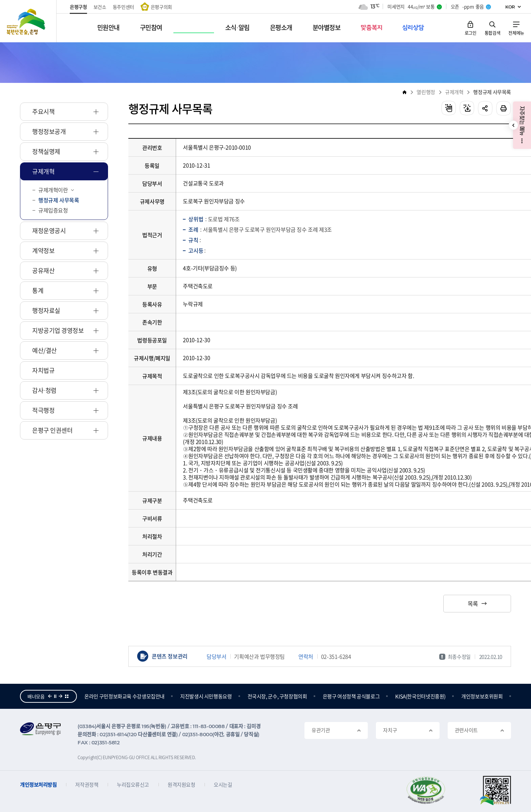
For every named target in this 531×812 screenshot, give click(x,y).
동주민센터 (123, 7)
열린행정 (426, 92)
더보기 (67, 696)
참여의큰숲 (96, 696)
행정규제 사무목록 (492, 92)
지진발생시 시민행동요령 (245, 696)
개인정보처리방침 (38, 785)
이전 (50, 696)
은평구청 (78, 7)
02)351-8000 (197, 734)
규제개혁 (454, 92)
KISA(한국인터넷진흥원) (459, 696)
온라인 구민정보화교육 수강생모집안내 (163, 696)
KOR (510, 7)
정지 (55, 696)
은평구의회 (161, 7)
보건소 (100, 7)
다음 (61, 696)
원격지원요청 (181, 785)
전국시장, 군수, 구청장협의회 (316, 696)
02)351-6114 (113, 734)
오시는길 (223, 785)
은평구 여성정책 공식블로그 (390, 696)
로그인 (471, 32)
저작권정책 (87, 785)
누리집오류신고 (133, 785)
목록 (473, 603)
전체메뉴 (516, 32)
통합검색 (493, 32)
